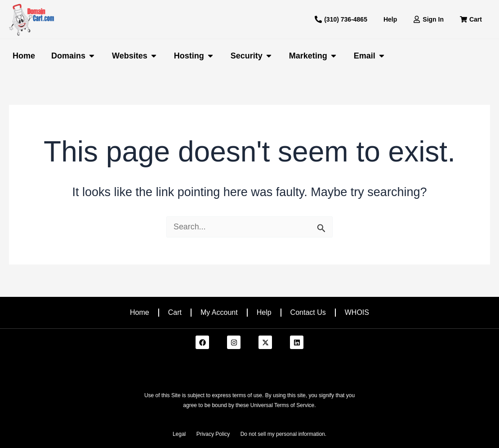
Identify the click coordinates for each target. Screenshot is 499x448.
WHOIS (357, 312)
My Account (219, 312)
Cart (175, 312)
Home (140, 312)
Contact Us (308, 312)
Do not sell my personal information (283, 434)
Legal (179, 434)
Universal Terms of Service (283, 405)
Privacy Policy (213, 434)
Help (264, 312)
